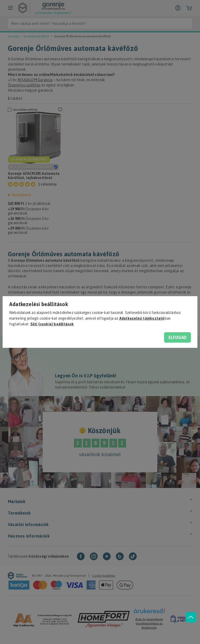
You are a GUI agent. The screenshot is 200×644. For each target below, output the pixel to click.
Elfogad (177, 337)
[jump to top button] (190, 613)
